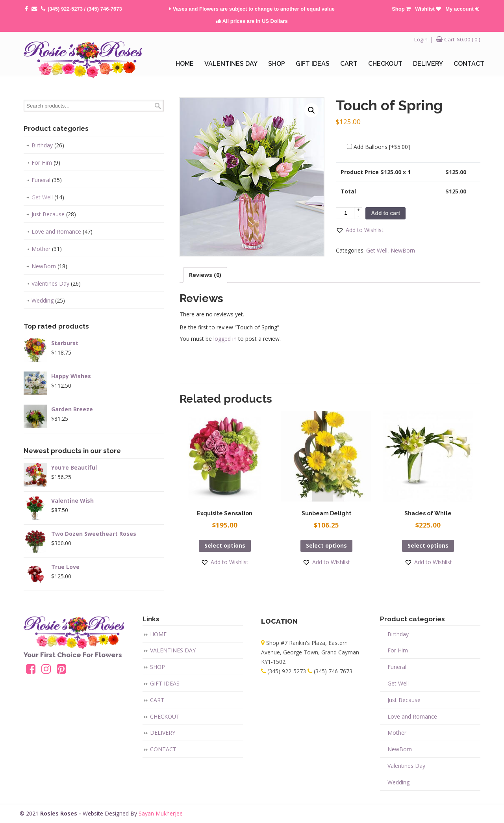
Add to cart (385, 213)
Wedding (48, 301)
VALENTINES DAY (173, 650)
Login (421, 39)
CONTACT (163, 749)
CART (157, 700)
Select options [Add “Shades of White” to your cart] (428, 545)
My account (462, 9)
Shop (401, 9)
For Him (46, 163)
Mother (47, 249)
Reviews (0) (205, 275)
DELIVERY (163, 733)
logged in (225, 339)
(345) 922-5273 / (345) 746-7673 (85, 9)
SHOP (157, 667)
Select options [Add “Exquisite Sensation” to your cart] (225, 545)
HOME (158, 634)
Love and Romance (62, 232)
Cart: (462, 39)
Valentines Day (56, 284)
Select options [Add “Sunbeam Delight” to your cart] (326, 545)
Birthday (48, 145)
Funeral (47, 180)
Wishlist (428, 9)
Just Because (54, 214)
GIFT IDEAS (165, 683)
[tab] (205, 275)
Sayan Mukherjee (161, 813)
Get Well (377, 250)
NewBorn (403, 250)
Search (158, 106)
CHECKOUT (165, 716)
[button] (360, 230)
